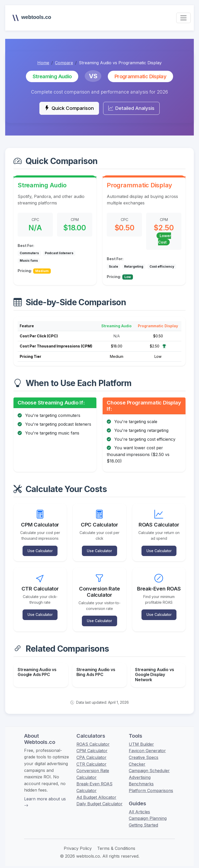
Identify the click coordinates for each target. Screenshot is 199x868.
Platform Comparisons (151, 788)
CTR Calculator (91, 761)
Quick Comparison (67, 109)
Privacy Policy (78, 845)
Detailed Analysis (133, 109)
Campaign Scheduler (149, 768)
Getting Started (143, 822)
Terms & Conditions (116, 845)
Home (43, 63)
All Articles (139, 809)
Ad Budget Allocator (96, 794)
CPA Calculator (91, 755)
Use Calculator (40, 550)
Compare (64, 63)
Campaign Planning (148, 815)
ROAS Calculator (93, 741)
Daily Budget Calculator (99, 801)
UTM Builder (141, 741)
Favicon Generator (147, 748)
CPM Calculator (92, 748)
